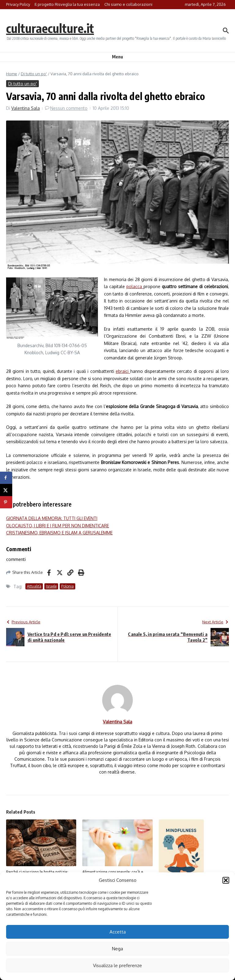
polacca (135, 286)
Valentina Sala (26, 108)
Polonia (67, 586)
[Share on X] (6, 490)
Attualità (34, 586)
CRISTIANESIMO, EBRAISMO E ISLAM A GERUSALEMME (59, 533)
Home (12, 74)
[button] (226, 880)
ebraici (123, 371)
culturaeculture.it (50, 28)
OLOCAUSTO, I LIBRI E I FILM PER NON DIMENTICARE (58, 526)
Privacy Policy (18, 4)
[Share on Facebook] (6, 478)
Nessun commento (69, 108)
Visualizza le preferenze (117, 965)
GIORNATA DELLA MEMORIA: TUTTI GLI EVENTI (52, 518)
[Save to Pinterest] (6, 502)
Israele (51, 586)
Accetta (118, 932)
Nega (117, 949)
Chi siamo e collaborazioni (128, 4)
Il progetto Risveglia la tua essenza (67, 4)
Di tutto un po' (34, 74)
